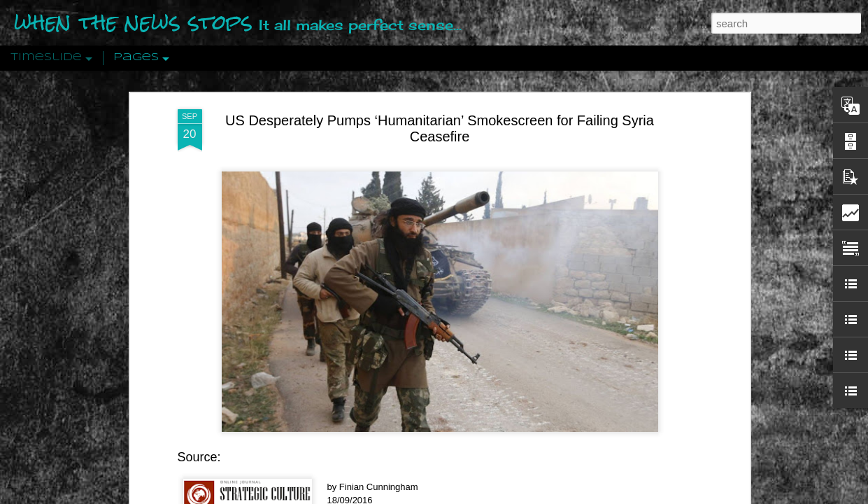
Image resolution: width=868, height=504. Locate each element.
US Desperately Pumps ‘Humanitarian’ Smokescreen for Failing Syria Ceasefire (440, 89)
